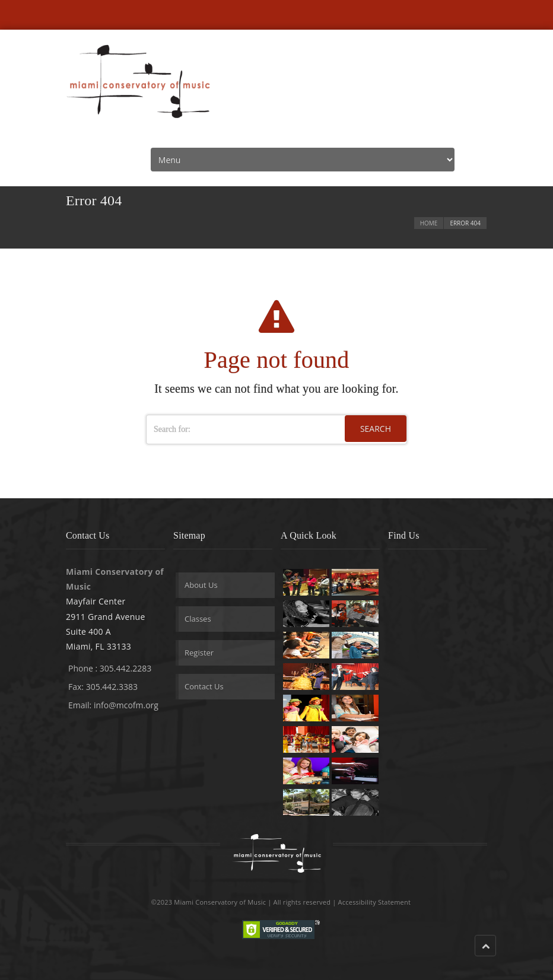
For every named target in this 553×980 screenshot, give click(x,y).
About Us (201, 585)
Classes (198, 619)
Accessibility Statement (375, 902)
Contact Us (204, 686)
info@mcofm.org (126, 705)
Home (429, 223)
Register (199, 653)
